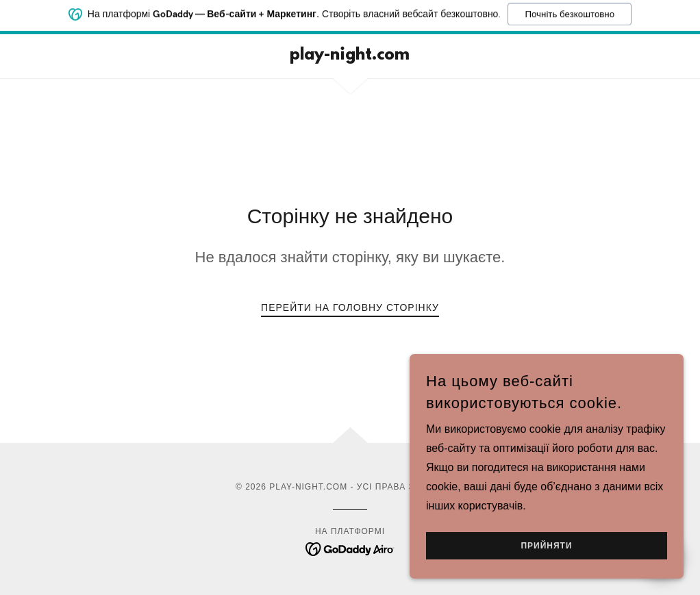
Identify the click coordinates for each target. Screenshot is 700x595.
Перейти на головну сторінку (350, 307)
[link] (350, 56)
